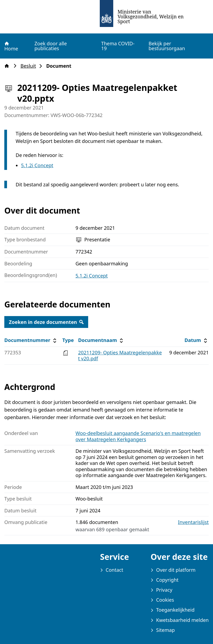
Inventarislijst (193, 522)
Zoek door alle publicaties (51, 46)
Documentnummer (31, 340)
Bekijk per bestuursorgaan (167, 46)
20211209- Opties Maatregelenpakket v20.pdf (120, 356)
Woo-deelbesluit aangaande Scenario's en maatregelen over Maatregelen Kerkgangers (138, 436)
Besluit (30, 66)
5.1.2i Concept (37, 165)
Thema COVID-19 (118, 46)
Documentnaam (101, 340)
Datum (196, 340)
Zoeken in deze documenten (46, 322)
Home (11, 46)
